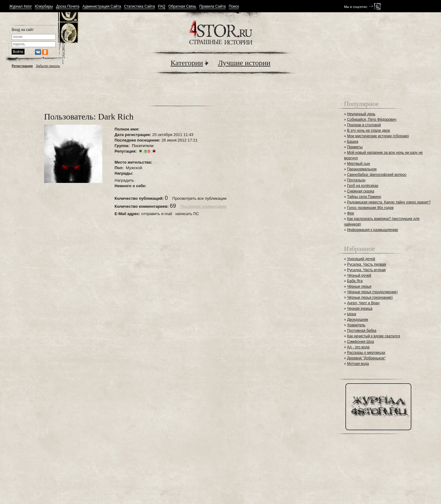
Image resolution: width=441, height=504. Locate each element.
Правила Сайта (213, 7)
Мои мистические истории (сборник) (378, 136)
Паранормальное (362, 169)
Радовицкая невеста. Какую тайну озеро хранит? (389, 202)
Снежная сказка (361, 191)
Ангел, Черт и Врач (363, 303)
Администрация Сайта (102, 7)
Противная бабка (362, 331)
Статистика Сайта (139, 7)
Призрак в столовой (364, 125)
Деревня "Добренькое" (366, 358)
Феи (351, 213)
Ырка (351, 314)
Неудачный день (361, 114)
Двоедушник (358, 320)
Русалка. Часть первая (366, 264)
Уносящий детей (361, 259)
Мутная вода (358, 364)
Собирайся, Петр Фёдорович (372, 119)
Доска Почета (68, 7)
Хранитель (356, 325)
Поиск (234, 7)
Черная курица (360, 309)
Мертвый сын (358, 164)
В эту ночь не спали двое (368, 131)
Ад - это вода (358, 347)
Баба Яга (355, 281)
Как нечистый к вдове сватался (373, 336)
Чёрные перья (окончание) (370, 297)
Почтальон (356, 180)
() (147, 151)
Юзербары (44, 7)
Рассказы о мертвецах (366, 353)
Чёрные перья (359, 286)
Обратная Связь (182, 7)
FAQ (162, 7)
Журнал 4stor (21, 7)
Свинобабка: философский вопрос (377, 175)
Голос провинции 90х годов (370, 208)
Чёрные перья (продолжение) (372, 292)
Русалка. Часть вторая (366, 270)
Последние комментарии (204, 206)
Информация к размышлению (373, 230)
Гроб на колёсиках (363, 186)
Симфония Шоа (360, 342)
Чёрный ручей (359, 275)
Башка (352, 142)
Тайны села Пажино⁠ (364, 197)
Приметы (355, 147)
